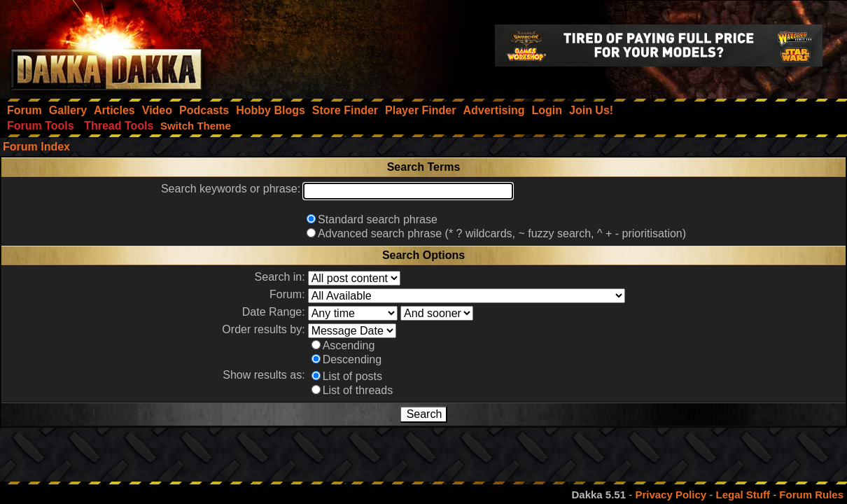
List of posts (352, 376)
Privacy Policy (671, 495)
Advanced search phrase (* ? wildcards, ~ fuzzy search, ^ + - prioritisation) (502, 233)
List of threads (358, 390)
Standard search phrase (378, 219)
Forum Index (36, 147)
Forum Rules (811, 495)
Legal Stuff (743, 495)
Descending (352, 359)
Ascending (349, 345)
